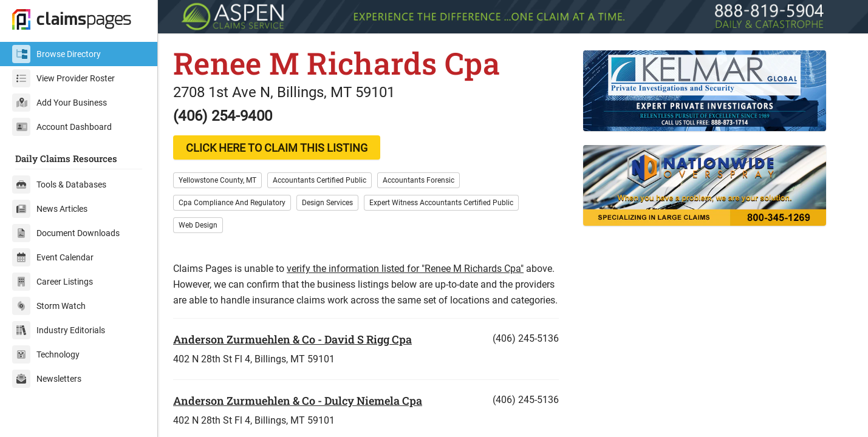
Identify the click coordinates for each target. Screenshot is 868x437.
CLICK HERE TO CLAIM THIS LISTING (277, 148)
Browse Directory (56, 54)
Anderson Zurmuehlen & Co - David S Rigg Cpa (292, 339)
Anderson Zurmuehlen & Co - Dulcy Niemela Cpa (298, 401)
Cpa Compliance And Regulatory (232, 203)
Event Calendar (53, 257)
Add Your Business (60, 103)
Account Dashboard (62, 127)
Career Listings (53, 282)
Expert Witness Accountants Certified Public (441, 203)
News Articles (50, 209)
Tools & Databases (59, 185)
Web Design (198, 225)
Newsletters (47, 379)
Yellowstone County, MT (217, 180)
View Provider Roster (63, 78)
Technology (46, 354)
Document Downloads (66, 233)
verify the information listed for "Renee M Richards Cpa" (405, 269)
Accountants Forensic (419, 180)
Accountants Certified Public (320, 180)
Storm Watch (49, 306)
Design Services (327, 203)
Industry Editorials (59, 330)
